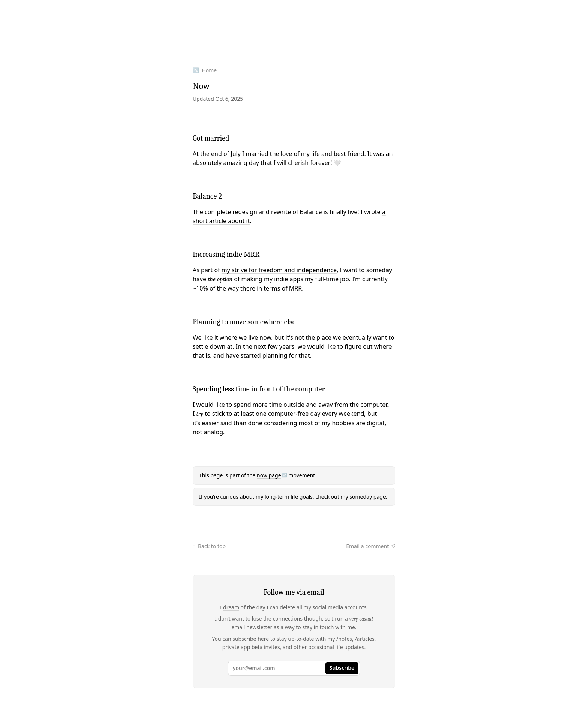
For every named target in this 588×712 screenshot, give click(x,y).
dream (231, 607)
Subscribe (342, 668)
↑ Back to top (209, 546)
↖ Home (205, 70)
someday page (367, 497)
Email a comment (367, 546)
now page (269, 475)
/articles (364, 639)
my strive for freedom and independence (279, 270)
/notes (344, 639)
